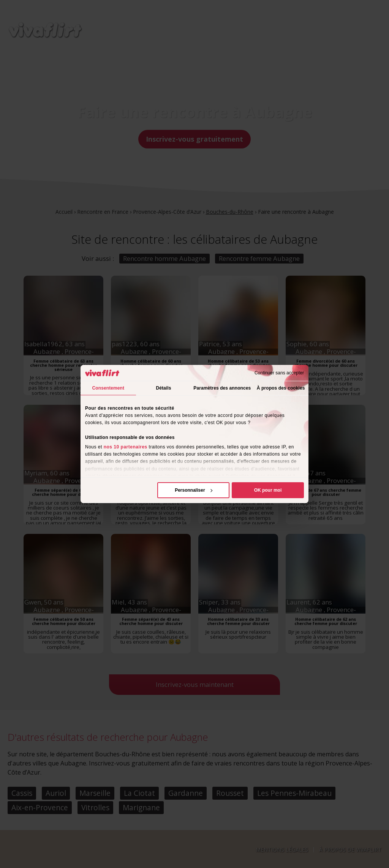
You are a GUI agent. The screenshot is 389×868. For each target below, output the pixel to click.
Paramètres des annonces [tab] (222, 388)
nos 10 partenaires (126, 447)
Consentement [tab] (108, 388)
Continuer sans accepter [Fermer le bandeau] (279, 373)
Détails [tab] (163, 388)
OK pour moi (268, 490)
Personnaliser (194, 490)
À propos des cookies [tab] (281, 388)
